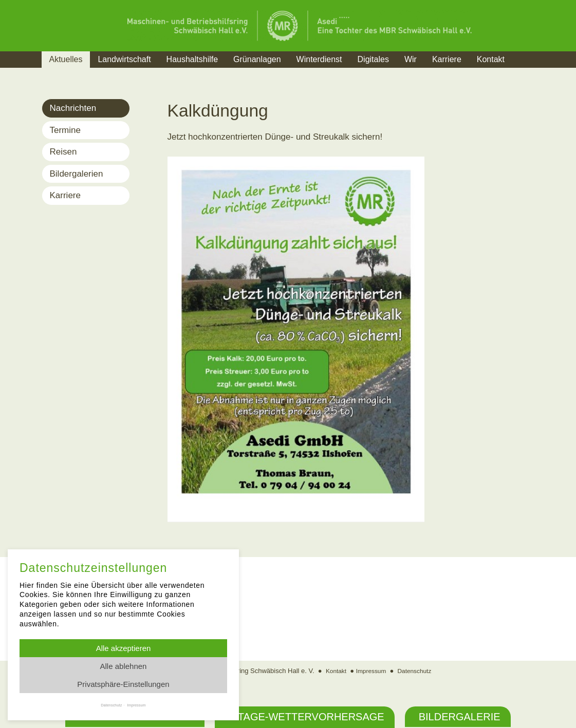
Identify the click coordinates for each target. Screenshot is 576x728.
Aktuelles (66, 59)
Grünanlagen (257, 59)
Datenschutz (417, 672)
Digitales (373, 59)
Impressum (370, 672)
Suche (532, 72)
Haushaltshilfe (192, 59)
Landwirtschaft (124, 59)
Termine (65, 130)
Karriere (447, 59)
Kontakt (491, 59)
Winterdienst (319, 59)
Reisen (63, 152)
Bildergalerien (77, 174)
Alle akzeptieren (124, 648)
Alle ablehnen (124, 666)
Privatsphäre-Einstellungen (123, 684)
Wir (411, 59)
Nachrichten (73, 108)
